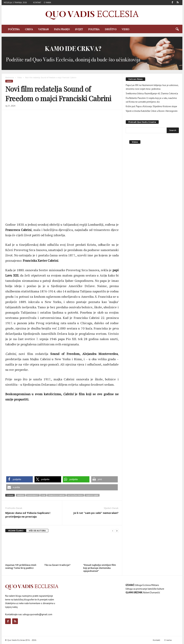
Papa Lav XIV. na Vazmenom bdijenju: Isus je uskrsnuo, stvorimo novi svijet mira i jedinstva (152, 87)
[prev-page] (113, 531)
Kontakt (37, 2)
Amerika (21, 495)
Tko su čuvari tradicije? (57, 565)
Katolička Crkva (75, 495)
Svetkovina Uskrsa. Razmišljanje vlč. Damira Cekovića (152, 94)
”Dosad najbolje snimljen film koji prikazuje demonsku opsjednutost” (100, 568)
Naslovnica (10, 78)
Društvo (111, 29)
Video (126, 29)
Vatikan (43, 29)
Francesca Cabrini (56, 495)
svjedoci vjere (92, 495)
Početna (14, 29)
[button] (177, 29)
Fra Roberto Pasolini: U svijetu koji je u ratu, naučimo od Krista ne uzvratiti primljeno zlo (151, 100)
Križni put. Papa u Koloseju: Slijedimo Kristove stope (151, 106)
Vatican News (135, 79)
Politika (94, 29)
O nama (47, 2)
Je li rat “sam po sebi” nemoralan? (96, 513)
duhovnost (33, 495)
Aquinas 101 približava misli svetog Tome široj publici (21, 566)
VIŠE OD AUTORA (37, 531)
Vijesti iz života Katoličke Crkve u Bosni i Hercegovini (152, 111)
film (43, 495)
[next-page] (117, 531)
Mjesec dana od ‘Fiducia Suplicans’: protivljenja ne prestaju (28, 515)
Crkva (29, 29)
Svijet (79, 29)
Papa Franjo (62, 29)
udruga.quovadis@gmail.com (37, 614)
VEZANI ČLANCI (16, 531)
